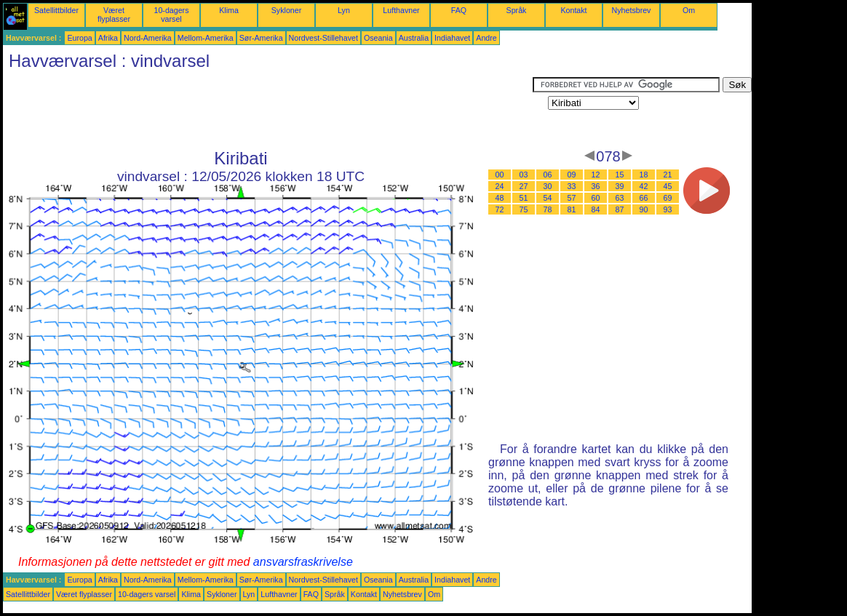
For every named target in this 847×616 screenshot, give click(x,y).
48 (500, 198)
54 (548, 198)
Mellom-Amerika (206, 38)
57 (572, 198)
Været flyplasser (114, 15)
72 (500, 209)
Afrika (108, 38)
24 (500, 186)
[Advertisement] (268, 110)
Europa (79, 38)
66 (644, 198)
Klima (229, 10)
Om (689, 10)
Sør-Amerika (261, 38)
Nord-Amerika (148, 38)
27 (524, 186)
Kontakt (573, 10)
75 (524, 209)
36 (596, 186)
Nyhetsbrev (632, 10)
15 (620, 175)
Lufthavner (401, 10)
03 (524, 175)
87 (620, 209)
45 (668, 186)
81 (572, 209)
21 (668, 175)
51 (524, 198)
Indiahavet (452, 38)
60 (596, 198)
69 (668, 198)
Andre (486, 38)
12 (596, 175)
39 (620, 186)
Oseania (378, 38)
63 (620, 198)
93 (668, 209)
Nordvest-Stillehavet (323, 38)
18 (644, 175)
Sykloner (286, 10)
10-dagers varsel (172, 15)
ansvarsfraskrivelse (303, 562)
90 (644, 209)
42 (644, 186)
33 (572, 186)
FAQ (459, 10)
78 (548, 209)
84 (596, 209)
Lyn (344, 10)
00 (500, 175)
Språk (517, 10)
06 (548, 175)
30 (548, 186)
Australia (414, 38)
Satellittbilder (56, 10)
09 (572, 175)
